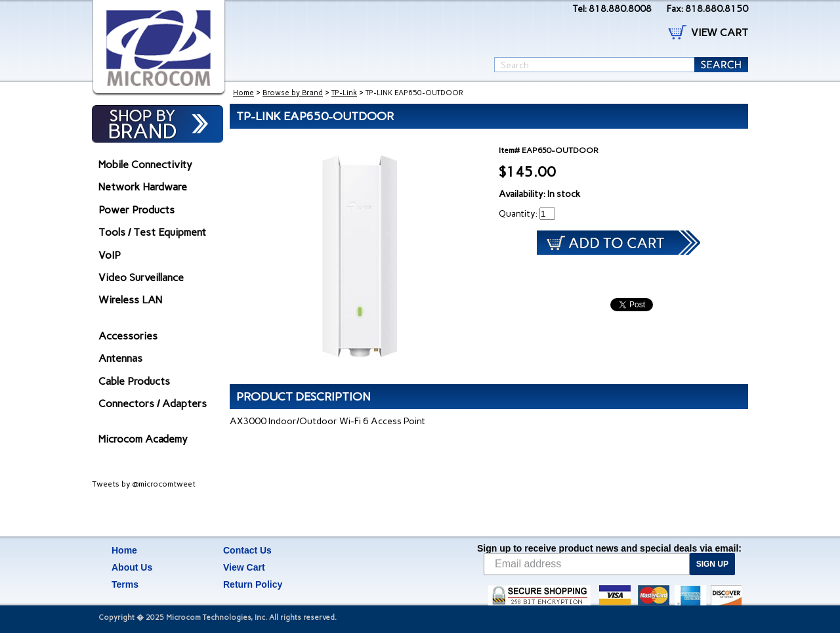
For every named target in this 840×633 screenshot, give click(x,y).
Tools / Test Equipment (152, 232)
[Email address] (587, 564)
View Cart (244, 567)
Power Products (136, 210)
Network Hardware (143, 187)
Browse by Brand (293, 93)
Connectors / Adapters (153, 404)
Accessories (128, 336)
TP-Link (344, 93)
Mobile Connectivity (145, 164)
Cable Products (134, 381)
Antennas (120, 358)
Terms (125, 584)
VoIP (110, 255)
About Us (132, 567)
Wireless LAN (130, 300)
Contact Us (247, 550)
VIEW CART (720, 33)
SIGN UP (712, 564)
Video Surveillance (141, 277)
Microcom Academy (143, 439)
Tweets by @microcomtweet (144, 484)
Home (243, 93)
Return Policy (253, 584)
